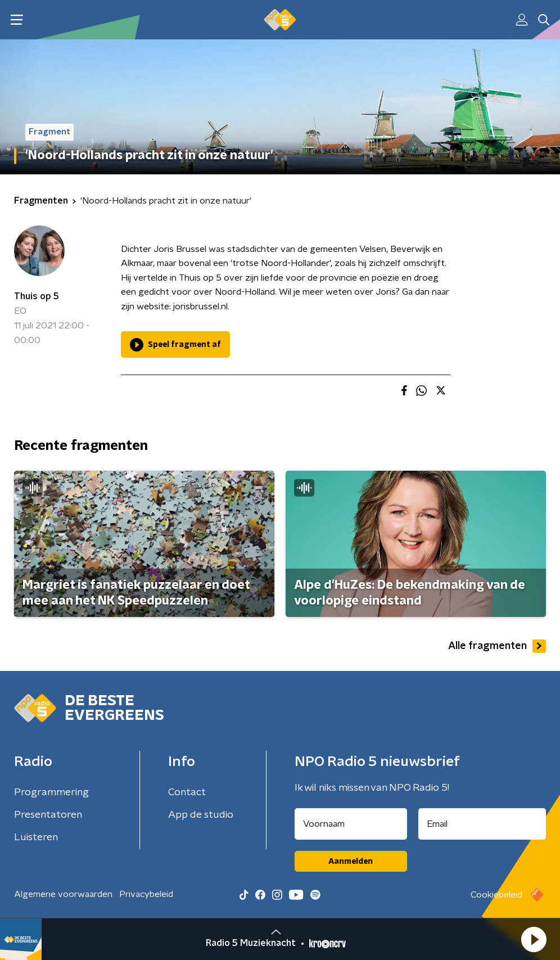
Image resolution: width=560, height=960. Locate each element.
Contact (187, 792)
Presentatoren (48, 815)
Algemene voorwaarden (63, 894)
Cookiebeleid (496, 895)
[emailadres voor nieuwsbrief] (482, 824)
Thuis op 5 (37, 296)
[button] (534, 939)
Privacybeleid (146, 894)
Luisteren (36, 837)
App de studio (201, 815)
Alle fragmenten (497, 646)
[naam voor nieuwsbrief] (351, 824)
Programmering (51, 792)
